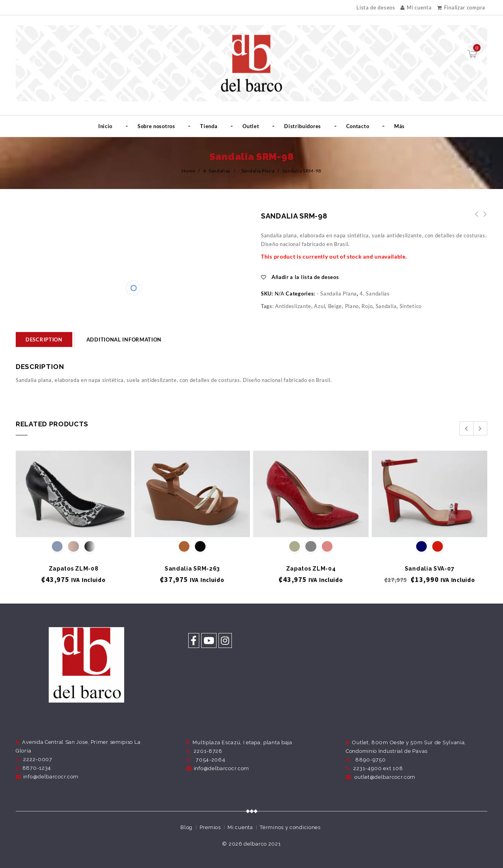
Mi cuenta (416, 7)
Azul (319, 306)
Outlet (251, 126)
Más (399, 126)
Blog (186, 827)
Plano (352, 306)
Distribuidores (303, 126)
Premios (210, 827)
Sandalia (386, 306)
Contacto (358, 126)
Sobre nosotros (156, 126)
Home (188, 171)
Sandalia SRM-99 (474, 218)
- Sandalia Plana (256, 171)
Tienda (209, 126)
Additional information (124, 339)
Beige (335, 306)
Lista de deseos (376, 8)
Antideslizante (293, 306)
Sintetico (411, 306)
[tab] (44, 339)
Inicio (105, 126)
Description (44, 339)
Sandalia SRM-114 (483, 218)
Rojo (367, 306)
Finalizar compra (461, 7)
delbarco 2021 (262, 844)
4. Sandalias (217, 171)
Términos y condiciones (290, 827)
